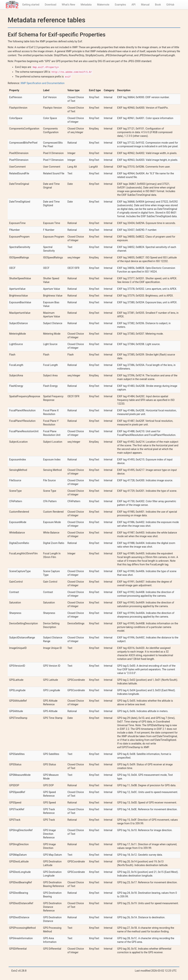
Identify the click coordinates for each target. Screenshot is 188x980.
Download (50, 5)
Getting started (31, 5)
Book (158, 5)
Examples (120, 5)
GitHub (170, 5)
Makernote (103, 5)
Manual (145, 5)
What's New (68, 5)
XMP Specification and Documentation (43, 83)
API (133, 5)
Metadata (86, 5)
